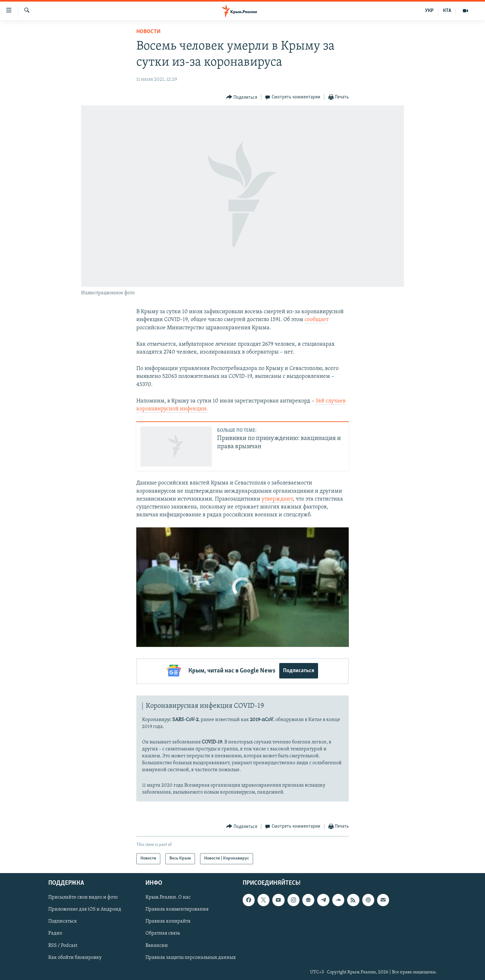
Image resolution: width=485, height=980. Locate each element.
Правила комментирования (177, 908)
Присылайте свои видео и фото (83, 896)
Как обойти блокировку (75, 956)
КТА (447, 11)
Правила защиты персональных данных (191, 956)
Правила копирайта (168, 920)
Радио (55, 932)
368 (320, 401)
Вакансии (157, 944)
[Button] (242, 97)
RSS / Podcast (63, 944)
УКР (429, 11)
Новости (148, 32)
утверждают (277, 499)
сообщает (316, 320)
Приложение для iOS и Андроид (85, 908)
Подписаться (299, 671)
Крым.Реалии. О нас (168, 896)
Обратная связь (163, 932)
